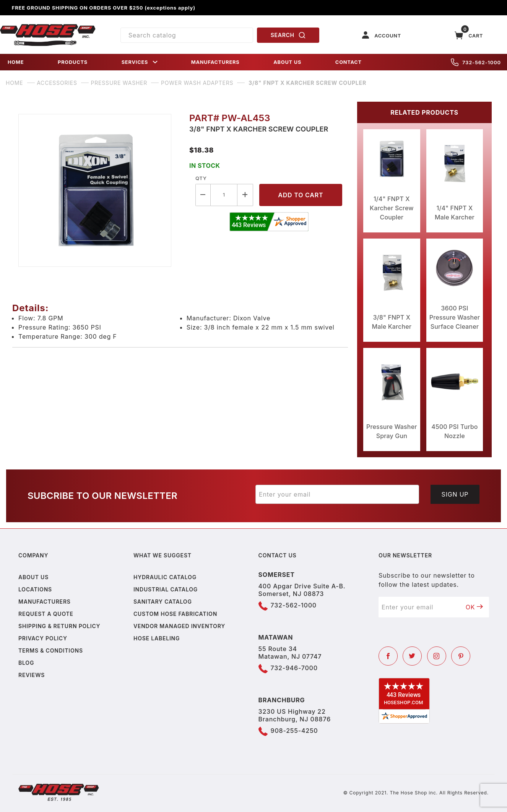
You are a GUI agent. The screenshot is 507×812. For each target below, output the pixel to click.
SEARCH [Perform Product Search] (288, 35)
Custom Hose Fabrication (175, 614)
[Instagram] (437, 656)
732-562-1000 (476, 62)
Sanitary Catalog (163, 602)
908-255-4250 (294, 731)
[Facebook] (388, 656)
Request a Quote (46, 614)
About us (33, 577)
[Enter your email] (337, 494)
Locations (35, 589)
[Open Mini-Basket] (469, 35)
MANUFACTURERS (215, 62)
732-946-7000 (294, 668)
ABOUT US (287, 62)
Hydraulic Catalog (165, 577)
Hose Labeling (157, 638)
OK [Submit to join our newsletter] (474, 607)
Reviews (32, 675)
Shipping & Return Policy (59, 626)
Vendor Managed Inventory (179, 626)
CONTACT (349, 62)
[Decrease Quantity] (203, 195)
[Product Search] (187, 35)
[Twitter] (412, 656)
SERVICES (140, 62)
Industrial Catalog (166, 589)
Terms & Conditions (51, 650)
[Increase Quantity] (245, 195)
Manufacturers (45, 602)
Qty (201, 178)
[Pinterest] (461, 656)
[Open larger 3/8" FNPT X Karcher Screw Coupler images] (98, 190)
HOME (16, 62)
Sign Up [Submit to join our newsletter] (455, 494)
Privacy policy (43, 638)
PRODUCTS (73, 62)
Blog (26, 663)
